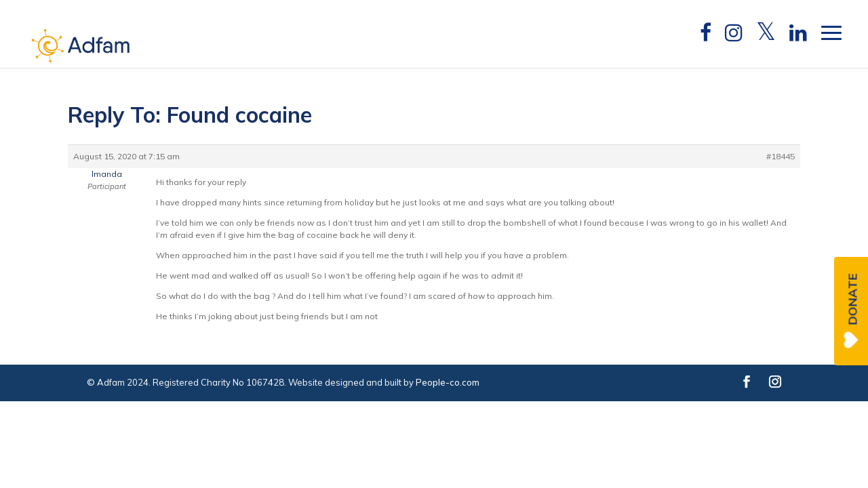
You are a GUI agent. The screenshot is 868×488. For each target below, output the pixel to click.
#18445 (781, 156)
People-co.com (448, 382)
